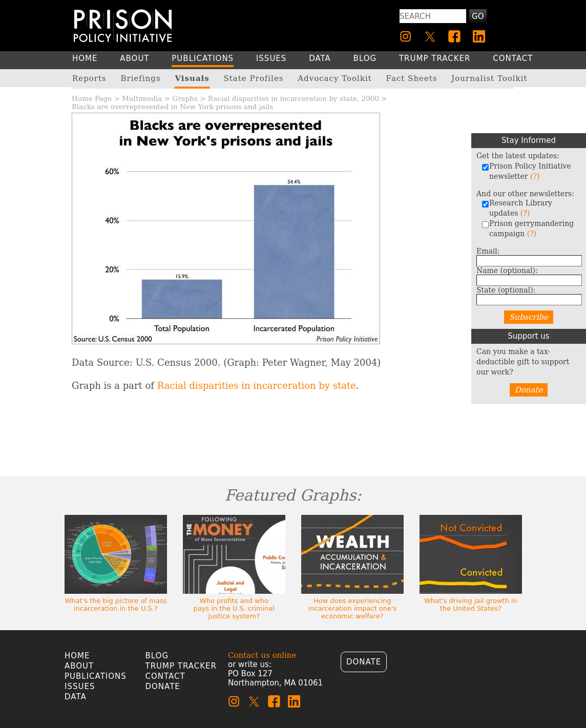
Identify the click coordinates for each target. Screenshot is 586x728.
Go (478, 16)
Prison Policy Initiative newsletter (526, 171)
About (79, 666)
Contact (165, 676)
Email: (488, 251)
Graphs (185, 98)
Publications (96, 676)
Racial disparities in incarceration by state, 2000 (294, 98)
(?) (535, 176)
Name (507, 271)
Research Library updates (517, 208)
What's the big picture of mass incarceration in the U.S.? (116, 605)
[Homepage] (123, 25)
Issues (80, 687)
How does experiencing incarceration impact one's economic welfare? (352, 608)
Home (77, 656)
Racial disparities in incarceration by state (257, 386)
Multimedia (142, 98)
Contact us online (262, 655)
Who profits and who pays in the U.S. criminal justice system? (234, 608)
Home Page (92, 98)
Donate (529, 390)
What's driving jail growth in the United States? (471, 605)
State (506, 290)
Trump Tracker (181, 666)
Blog (157, 656)
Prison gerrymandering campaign (528, 228)
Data (76, 697)
